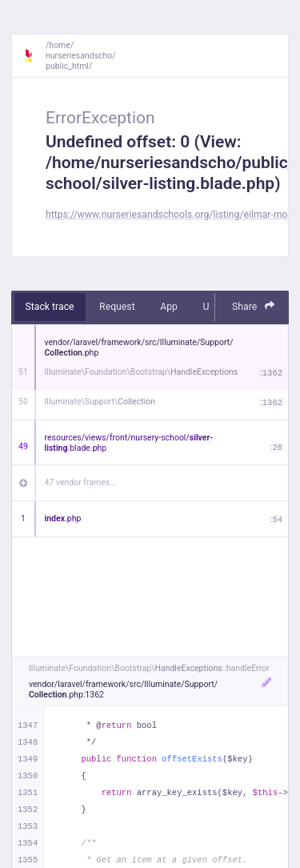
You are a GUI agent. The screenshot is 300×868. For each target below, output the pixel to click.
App (169, 307)
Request (117, 307)
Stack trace (50, 307)
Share (254, 306)
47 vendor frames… (80, 482)
